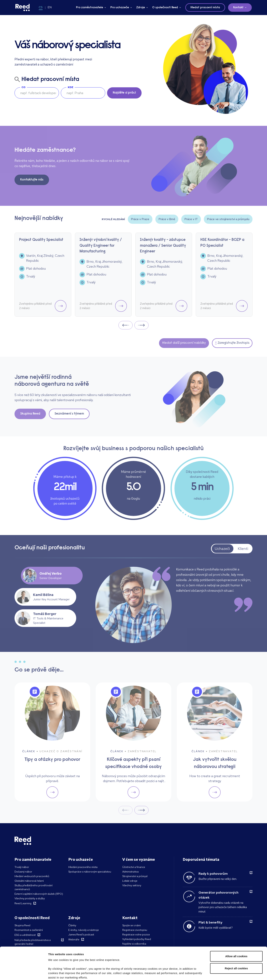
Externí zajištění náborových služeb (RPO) (39, 894)
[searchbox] (37, 93)
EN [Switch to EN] (50, 7)
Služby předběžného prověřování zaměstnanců (34, 887)
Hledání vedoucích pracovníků (32, 876)
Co (24, 87)
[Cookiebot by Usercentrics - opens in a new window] (24, 973)
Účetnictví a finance (134, 867)
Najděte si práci (124, 93)
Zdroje (141, 8)
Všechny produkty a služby (30, 898)
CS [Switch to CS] (41, 7)
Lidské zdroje (130, 881)
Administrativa (130, 872)
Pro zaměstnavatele (90, 8)
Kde (71, 87)
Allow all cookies (236, 929)
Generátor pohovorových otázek (218, 895)
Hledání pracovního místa (83, 867)
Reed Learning (23, 903)
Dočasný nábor (23, 872)
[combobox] (83, 93)
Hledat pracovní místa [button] (205, 8)
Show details (57, 973)
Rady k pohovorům (213, 874)
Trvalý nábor (22, 867)
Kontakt (238, 8)
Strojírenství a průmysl (135, 876)
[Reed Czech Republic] (23, 8)
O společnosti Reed (165, 8)
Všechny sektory (132, 885)
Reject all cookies (236, 941)
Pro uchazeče (120, 8)
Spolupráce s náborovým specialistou (90, 872)
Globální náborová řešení (29, 881)
